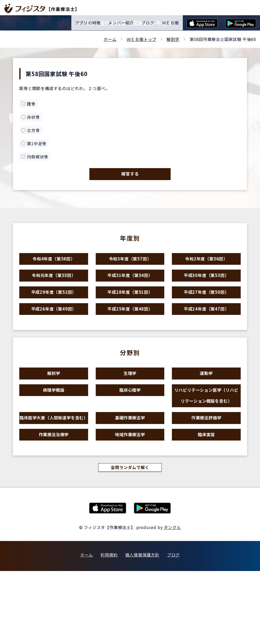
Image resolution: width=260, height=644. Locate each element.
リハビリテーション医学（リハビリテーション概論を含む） (206, 434)
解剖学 (173, 39)
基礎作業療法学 (130, 464)
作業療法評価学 (206, 464)
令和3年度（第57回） (130, 267)
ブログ (173, 628)
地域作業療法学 (130, 503)
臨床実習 (206, 503)
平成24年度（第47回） (206, 333)
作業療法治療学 (54, 503)
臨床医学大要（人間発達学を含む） (54, 472)
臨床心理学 (130, 425)
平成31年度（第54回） (130, 289)
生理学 (130, 403)
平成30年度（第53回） (206, 289)
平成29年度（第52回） (54, 311)
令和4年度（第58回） (54, 267)
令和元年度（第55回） (54, 289)
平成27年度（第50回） (206, 311)
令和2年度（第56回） (206, 267)
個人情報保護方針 (142, 628)
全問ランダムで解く (130, 539)
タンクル (172, 600)
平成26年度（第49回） (54, 333)
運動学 (206, 403)
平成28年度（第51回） (130, 311)
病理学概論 (54, 425)
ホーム (110, 39)
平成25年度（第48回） (130, 333)
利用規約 (109, 628)
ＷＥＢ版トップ (142, 39)
